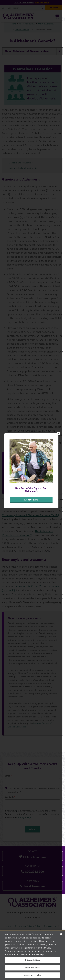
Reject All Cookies (33, 968)
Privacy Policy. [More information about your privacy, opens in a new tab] (37, 954)
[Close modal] (61, 451)
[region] (32, 955)
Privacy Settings (33, 960)
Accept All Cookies (32, 975)
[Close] (61, 934)
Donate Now (32, 520)
